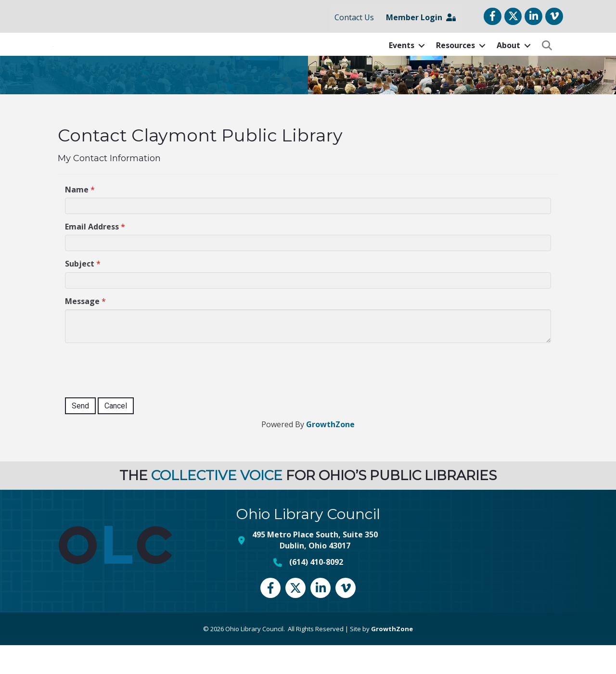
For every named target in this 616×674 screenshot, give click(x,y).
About (508, 60)
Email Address (92, 255)
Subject (80, 292)
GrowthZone (330, 453)
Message (82, 330)
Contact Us (354, 17)
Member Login (421, 17)
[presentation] (138, 397)
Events (402, 60)
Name (77, 218)
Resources (456, 60)
